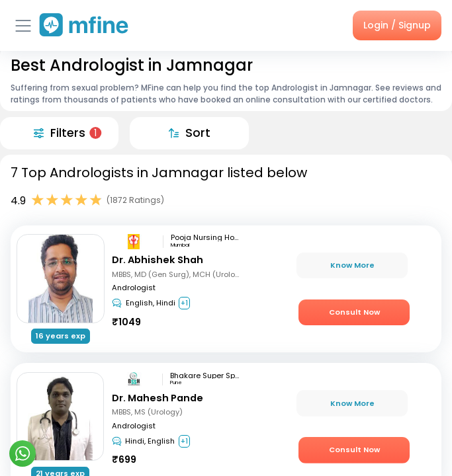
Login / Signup (397, 25)
